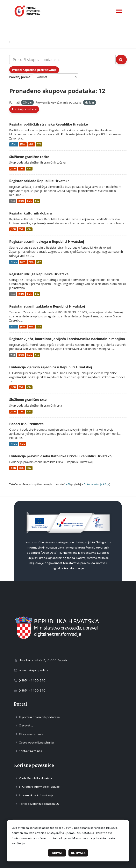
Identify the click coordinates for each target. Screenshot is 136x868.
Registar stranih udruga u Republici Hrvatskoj (47, 242)
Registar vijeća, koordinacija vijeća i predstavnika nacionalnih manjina (67, 339)
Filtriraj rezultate (24, 109)
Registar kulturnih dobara (31, 213)
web (13, 201)
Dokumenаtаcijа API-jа (97, 484)
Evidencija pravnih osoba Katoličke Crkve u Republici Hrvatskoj (61, 456)
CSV (39, 144)
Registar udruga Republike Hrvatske (39, 274)
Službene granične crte (28, 400)
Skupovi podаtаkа (28, 43)
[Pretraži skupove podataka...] (62, 60)
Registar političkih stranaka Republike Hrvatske (49, 124)
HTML (14, 144)
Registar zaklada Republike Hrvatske (39, 181)
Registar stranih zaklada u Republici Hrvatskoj (47, 306)
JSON (23, 144)
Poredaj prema (20, 77)
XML (31, 144)
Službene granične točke (29, 157)
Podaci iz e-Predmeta (26, 424)
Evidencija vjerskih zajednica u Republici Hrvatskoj (51, 367)
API (68, 484)
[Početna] (5, 43)
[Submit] (121, 60)
